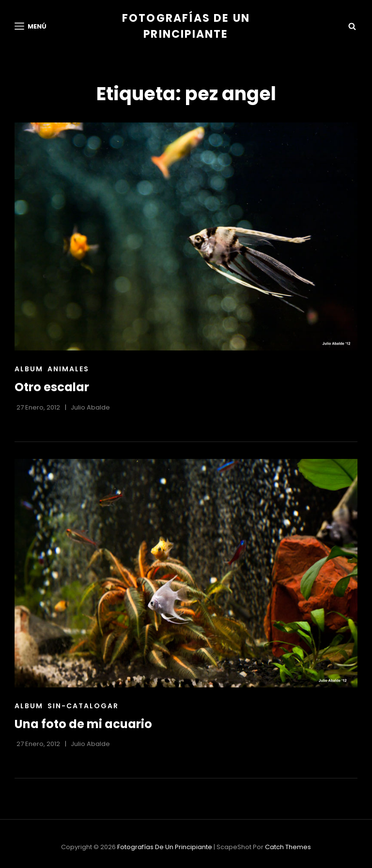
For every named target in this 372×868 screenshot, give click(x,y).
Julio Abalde (90, 407)
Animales (68, 369)
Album (29, 369)
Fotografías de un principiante (165, 847)
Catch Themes (288, 847)
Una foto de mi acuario (83, 724)
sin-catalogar (83, 706)
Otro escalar (52, 387)
